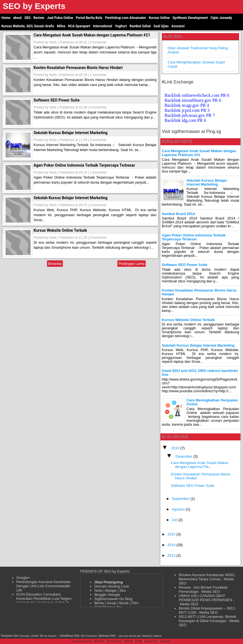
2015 (172, 534)
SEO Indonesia (89, 636)
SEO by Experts (48, 636)
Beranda (55, 264)
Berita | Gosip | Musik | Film (116, 603)
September (181, 499)
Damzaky (25, 636)
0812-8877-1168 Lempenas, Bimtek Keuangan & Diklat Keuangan (208, 619)
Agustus (179, 509)
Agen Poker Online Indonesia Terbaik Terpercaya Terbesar (84, 165)
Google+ (23, 578)
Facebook (165, 641)
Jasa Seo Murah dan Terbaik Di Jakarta (140, 636)
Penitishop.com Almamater (126, 18)
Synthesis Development (190, 18)
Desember (185, 456)
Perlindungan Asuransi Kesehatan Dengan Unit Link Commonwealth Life (44, 586)
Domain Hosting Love (111, 586)
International (103, 26)
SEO (28, 18)
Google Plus (151, 641)
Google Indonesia (82, 641)
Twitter (139, 641)
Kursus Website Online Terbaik (60, 230)
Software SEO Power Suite (57, 100)
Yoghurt (121, 26)
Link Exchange (179, 82)
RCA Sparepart (79, 26)
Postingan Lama (132, 264)
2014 (172, 545)
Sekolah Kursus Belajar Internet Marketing (71, 133)
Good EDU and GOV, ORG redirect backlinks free (200, 373)
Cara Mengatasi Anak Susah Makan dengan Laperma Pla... (199, 465)
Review (39, 18)
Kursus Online (159, 18)
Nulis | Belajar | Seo (110, 590)
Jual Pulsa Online (60, 18)
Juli (175, 520)
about (17, 18)
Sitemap (128, 641)
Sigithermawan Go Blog (113, 599)
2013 (172, 555)
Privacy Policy (114, 641)
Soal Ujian (161, 26)
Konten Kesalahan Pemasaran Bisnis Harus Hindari (78, 68)
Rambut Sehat (140, 26)
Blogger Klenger (107, 595)
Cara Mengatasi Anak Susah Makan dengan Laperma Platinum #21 (92, 35)
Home (6, 18)
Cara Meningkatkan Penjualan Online (212, 402)
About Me (99, 641)
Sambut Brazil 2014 (178, 214)
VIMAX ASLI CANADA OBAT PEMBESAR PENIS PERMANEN (205, 598)
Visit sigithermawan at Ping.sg (191, 131)
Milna (61, 26)
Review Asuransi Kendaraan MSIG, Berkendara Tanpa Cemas (207, 577)
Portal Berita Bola (89, 18)
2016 (176, 448)
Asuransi (178, 26)
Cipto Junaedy (221, 18)
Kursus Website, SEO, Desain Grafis (28, 26)
